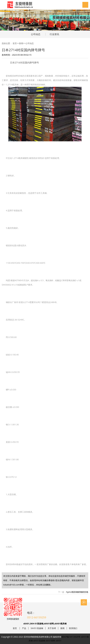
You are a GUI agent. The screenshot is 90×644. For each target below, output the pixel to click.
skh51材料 (50, 641)
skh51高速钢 (39, 641)
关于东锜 (52, 628)
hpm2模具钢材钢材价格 (77, 592)
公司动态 (36, 34)
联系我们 (73, 628)
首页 (15, 43)
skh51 (59, 641)
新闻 (21, 43)
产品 (24, 628)
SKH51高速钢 (37, 628)
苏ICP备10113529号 (71, 637)
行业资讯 (54, 34)
